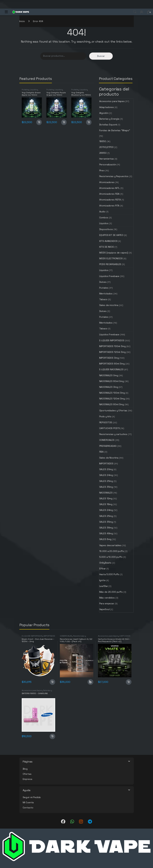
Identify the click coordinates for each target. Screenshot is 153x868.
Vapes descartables (110, 545)
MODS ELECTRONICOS (111, 258)
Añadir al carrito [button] (39, 122)
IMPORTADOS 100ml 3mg (112, 346)
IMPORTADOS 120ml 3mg (112, 352)
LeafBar (104, 586)
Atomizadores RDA (109, 194)
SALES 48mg (106, 533)
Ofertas (27, 774)
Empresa (27, 779)
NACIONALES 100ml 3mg (112, 393)
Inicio (22, 21)
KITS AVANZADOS (108, 241)
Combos (104, 217)
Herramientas (107, 159)
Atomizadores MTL (110, 188)
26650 (103, 153)
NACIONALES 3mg (109, 387)
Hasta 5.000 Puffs (109, 574)
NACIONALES (106, 493)
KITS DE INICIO (107, 247)
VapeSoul (104, 609)
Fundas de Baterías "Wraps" (115, 130)
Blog (25, 769)
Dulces (103, 282)
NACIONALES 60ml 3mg (112, 404)
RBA (102, 452)
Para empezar (107, 603)
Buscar (101, 56)
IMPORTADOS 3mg (109, 358)
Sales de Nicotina (109, 458)
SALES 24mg (106, 475)
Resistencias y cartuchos (113, 434)
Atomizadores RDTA (110, 200)
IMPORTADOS (106, 463)
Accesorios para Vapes (112, 101)
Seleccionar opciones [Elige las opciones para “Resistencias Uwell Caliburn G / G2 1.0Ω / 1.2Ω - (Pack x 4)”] (90, 682)
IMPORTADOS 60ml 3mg (112, 364)
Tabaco (103, 299)
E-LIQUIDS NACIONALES (111, 369)
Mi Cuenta (28, 802)
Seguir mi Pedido (32, 797)
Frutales (25, 90)
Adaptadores (107, 107)
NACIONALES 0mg (109, 375)
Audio (102, 212)
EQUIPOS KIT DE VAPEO (111, 235)
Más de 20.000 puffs (111, 592)
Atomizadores (107, 182)
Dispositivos (106, 229)
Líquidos (34, 90)
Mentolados (106, 294)
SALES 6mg (105, 539)
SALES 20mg (106, 469)
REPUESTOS (106, 422)
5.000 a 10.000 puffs (111, 557)
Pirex (102, 170)
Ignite (102, 580)
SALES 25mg (106, 481)
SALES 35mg (106, 487)
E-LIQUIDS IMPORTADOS (112, 340)
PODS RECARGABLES (110, 264)
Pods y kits (105, 416)
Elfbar (103, 569)
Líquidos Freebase (109, 276)
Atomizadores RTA (109, 206)
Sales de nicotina (109, 305)
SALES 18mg (106, 504)
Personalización (108, 164)
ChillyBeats (105, 563)
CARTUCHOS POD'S (110, 428)
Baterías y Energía (109, 119)
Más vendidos (107, 598)
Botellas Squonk (108, 125)
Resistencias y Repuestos (114, 176)
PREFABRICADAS (108, 446)
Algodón (104, 113)
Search (135, 12)
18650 (103, 141)
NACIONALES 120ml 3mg (112, 399)
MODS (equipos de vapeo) (114, 253)
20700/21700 (106, 147)
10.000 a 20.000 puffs (112, 551)
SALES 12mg (106, 498)
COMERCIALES (107, 440)
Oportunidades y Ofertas (113, 410)
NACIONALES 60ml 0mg (112, 381)
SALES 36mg (106, 528)
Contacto (28, 808)
